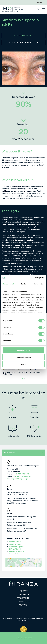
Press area (24, 605)
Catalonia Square (16, 547)
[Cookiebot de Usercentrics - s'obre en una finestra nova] (35, 278)
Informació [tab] (39, 284)
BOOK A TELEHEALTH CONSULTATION (24, 43)
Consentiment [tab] (8, 284)
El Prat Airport (15, 549)
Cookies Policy (24, 601)
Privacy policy (23, 598)
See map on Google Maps (18, 479)
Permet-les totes (24, 350)
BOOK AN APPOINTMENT (23, 36)
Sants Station (15, 542)
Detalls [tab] (23, 284)
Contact (23, 591)
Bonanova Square (16, 552)
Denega (23, 364)
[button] (22, 378)
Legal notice (23, 595)
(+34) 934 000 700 (21, 474)
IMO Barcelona (23, 453)
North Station (15, 544)
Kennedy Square (16, 554)
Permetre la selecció (23, 357)
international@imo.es (22, 476)
